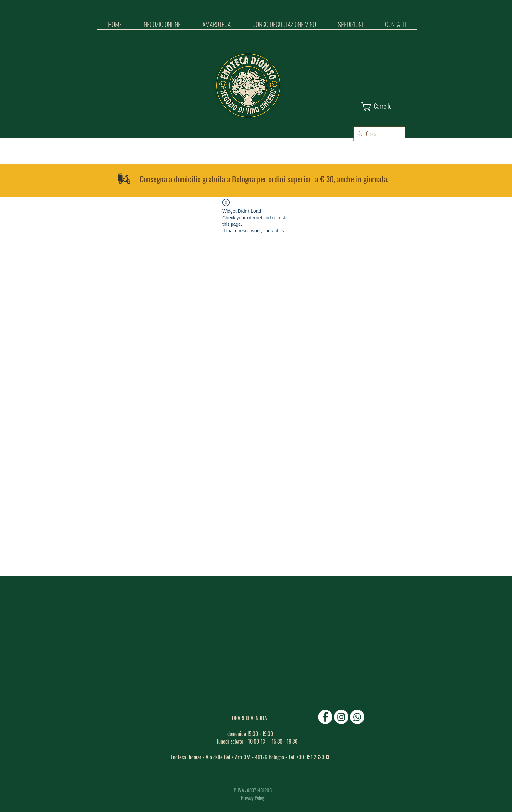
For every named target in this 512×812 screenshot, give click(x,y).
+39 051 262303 (313, 757)
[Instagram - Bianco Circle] (341, 717)
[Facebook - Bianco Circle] (325, 717)
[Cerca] (378, 134)
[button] (162, 24)
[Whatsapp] (357, 717)
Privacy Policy (253, 797)
